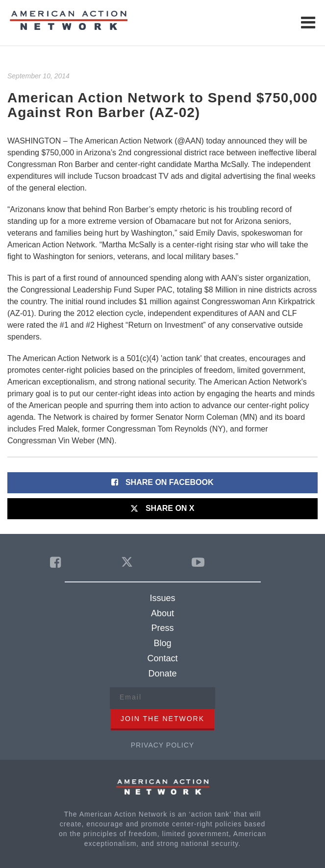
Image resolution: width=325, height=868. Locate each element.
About (162, 613)
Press (162, 628)
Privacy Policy (162, 745)
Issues (162, 598)
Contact (162, 658)
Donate (162, 674)
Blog (162, 643)
